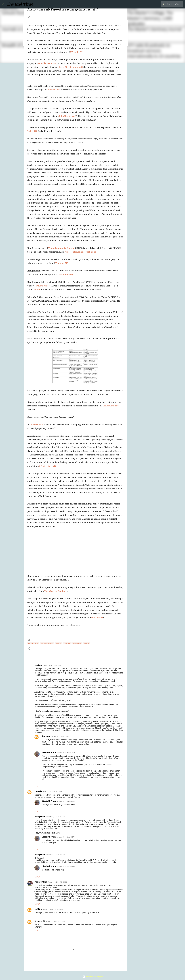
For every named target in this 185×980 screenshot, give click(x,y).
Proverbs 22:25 (37, 425)
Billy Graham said (74, 67)
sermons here (41, 286)
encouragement (47, 643)
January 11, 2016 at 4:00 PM (66, 837)
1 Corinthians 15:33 (110, 406)
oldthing (38, 909)
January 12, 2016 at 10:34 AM (53, 909)
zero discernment (47, 63)
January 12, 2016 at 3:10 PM (60, 736)
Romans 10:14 (54, 90)
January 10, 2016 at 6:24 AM (66, 801)
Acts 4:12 (72, 116)
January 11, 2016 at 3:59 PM (66, 866)
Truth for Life (62, 263)
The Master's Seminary (56, 591)
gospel (59, 643)
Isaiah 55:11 (32, 131)
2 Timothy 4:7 (76, 52)
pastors (67, 643)
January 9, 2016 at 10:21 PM (52, 791)
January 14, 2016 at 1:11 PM (66, 753)
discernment (33, 643)
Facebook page (88, 252)
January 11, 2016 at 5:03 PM (57, 882)
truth (86, 643)
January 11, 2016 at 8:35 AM (56, 855)
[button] (29, 17)
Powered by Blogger (92, 977)
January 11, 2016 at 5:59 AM (56, 817)
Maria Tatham (41, 882)
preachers (77, 643)
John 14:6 (63, 116)
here (61, 67)
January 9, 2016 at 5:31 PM (52, 665)
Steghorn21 (40, 921)
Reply (37, 786)
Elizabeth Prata (49, 752)
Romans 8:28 (97, 618)
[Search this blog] (171, 4)
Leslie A (38, 665)
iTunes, (77, 252)
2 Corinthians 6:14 (47, 466)
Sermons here (66, 274)
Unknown (46, 736)
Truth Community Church (61, 248)
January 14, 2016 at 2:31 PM (55, 921)
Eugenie (38, 791)
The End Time (20, 4)
